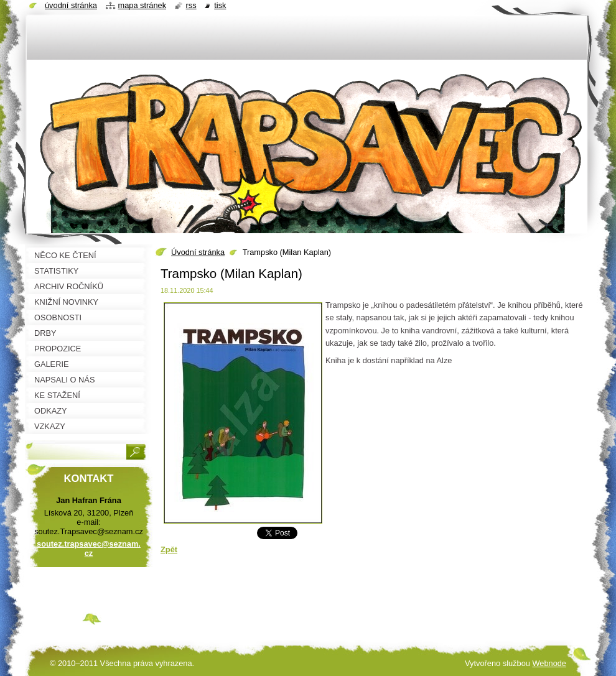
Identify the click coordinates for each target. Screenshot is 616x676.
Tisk (220, 5)
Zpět (169, 549)
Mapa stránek (142, 5)
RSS (191, 5)
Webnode (549, 663)
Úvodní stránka (198, 252)
